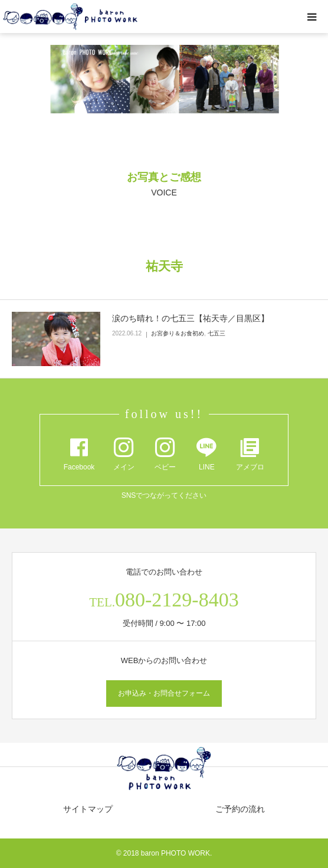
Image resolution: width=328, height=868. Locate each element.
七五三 (217, 333)
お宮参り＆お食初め (178, 333)
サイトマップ (88, 809)
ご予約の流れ (240, 809)
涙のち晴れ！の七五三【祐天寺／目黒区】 (191, 318)
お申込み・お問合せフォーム (164, 693)
